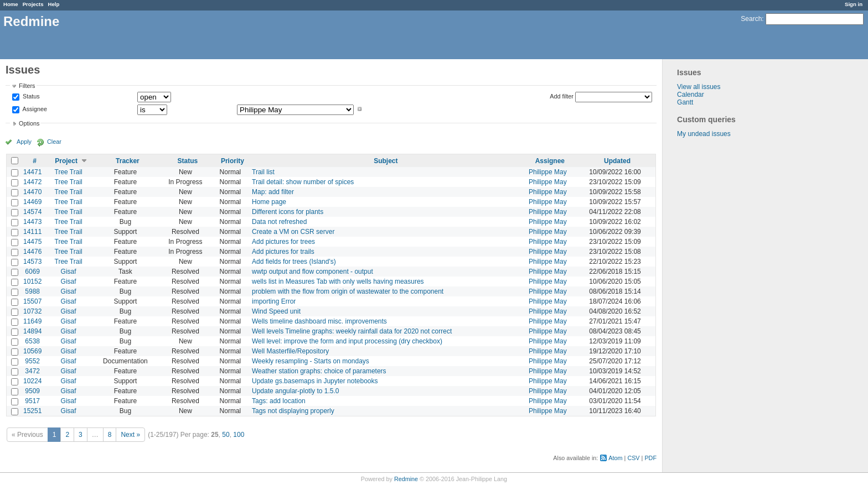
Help (54, 4)
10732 (32, 311)
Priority (232, 161)
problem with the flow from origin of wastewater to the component (348, 291)
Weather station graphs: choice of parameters (319, 371)
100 (239, 435)
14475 (32, 242)
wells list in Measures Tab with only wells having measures (338, 281)
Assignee (34, 109)
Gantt (685, 102)
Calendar (691, 95)
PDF (650, 458)
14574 (32, 212)
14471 (32, 172)
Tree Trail (69, 172)
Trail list (263, 172)
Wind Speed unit (276, 311)
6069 (32, 272)
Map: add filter (273, 192)
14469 (32, 202)
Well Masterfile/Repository (290, 351)
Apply (24, 142)
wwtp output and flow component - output (312, 272)
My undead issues (704, 134)
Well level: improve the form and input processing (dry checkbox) (347, 341)
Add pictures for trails (283, 252)
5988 (32, 291)
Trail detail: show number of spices (303, 182)
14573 (32, 262)
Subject (386, 161)
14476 (32, 252)
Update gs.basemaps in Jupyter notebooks (315, 381)
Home (11, 4)
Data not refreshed (279, 222)
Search (751, 19)
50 (226, 435)
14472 (32, 182)
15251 (32, 411)
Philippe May (548, 172)
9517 (32, 401)
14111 (32, 232)
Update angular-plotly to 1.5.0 (295, 391)
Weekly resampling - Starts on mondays (311, 361)
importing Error (274, 301)
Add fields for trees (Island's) (294, 262)
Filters (27, 86)
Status (30, 97)
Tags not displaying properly (293, 411)
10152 (32, 281)
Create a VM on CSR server (293, 232)
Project (66, 161)
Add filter (562, 96)
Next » (130, 435)
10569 (32, 351)
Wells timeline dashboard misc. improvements (319, 321)
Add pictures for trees (283, 242)
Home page (269, 202)
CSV (633, 458)
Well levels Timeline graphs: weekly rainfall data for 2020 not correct (352, 331)
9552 (32, 361)
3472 (32, 371)
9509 (32, 391)
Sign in (854, 4)
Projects (33, 4)
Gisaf (69, 272)
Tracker (128, 161)
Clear (54, 142)
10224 (32, 381)
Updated (617, 161)
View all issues (699, 87)
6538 (32, 341)
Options (29, 123)
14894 (32, 331)
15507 (32, 301)
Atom (615, 458)
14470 (32, 192)
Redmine (406, 479)
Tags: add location (279, 401)
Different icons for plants (288, 212)
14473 (32, 222)
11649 (32, 321)
